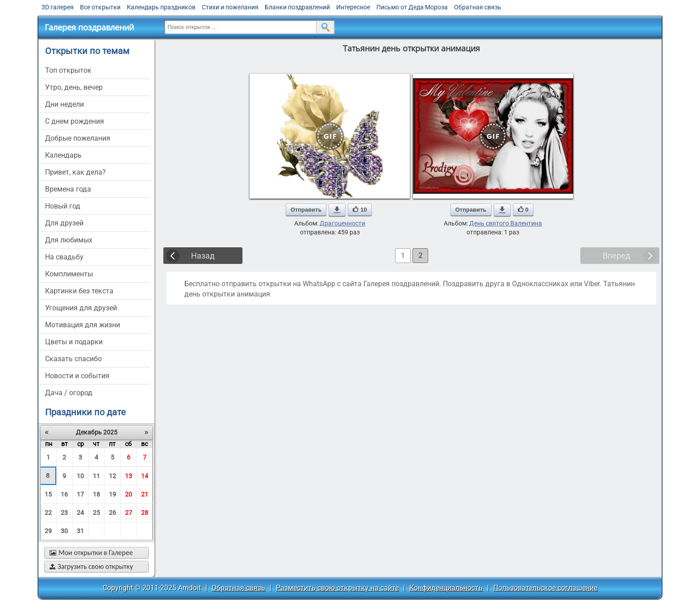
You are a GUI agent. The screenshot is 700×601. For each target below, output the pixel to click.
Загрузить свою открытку (91, 566)
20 (129, 494)
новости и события (77, 376)
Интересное (353, 7)
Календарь (63, 155)
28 (145, 513)
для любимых (69, 240)
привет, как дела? (75, 172)
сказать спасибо (73, 359)
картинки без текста (79, 291)
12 (112, 476)
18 (96, 494)
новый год (63, 206)
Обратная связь (478, 7)
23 (64, 513)
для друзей (64, 223)
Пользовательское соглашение (545, 588)
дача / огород (69, 393)
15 (48, 494)
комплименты (69, 274)
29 (48, 531)
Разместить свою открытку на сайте (337, 588)
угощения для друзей (81, 308)
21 (145, 494)
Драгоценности (342, 223)
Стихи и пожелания (230, 7)
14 (145, 476)
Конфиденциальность (446, 588)
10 (80, 476)
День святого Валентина (506, 223)
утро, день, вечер (74, 87)
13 (129, 476)
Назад (203, 256)
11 (96, 476)
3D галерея (58, 7)
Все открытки (100, 7)
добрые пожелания (78, 138)
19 (112, 494)
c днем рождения (75, 121)
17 (80, 494)
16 (64, 494)
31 (80, 531)
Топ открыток (68, 70)
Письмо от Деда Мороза (412, 7)
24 (80, 513)
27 (129, 513)
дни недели (65, 104)
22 (48, 513)
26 (112, 513)
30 (64, 531)
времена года (68, 189)
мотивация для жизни (83, 325)
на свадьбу (64, 257)
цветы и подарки (74, 342)
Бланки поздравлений (297, 7)
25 (96, 513)
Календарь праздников (161, 7)
